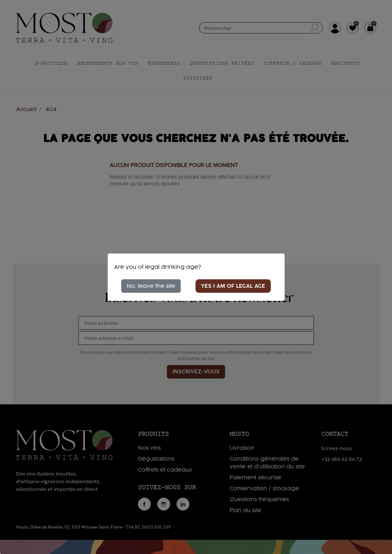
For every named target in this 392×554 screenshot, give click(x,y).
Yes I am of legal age (233, 286)
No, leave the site (151, 286)
